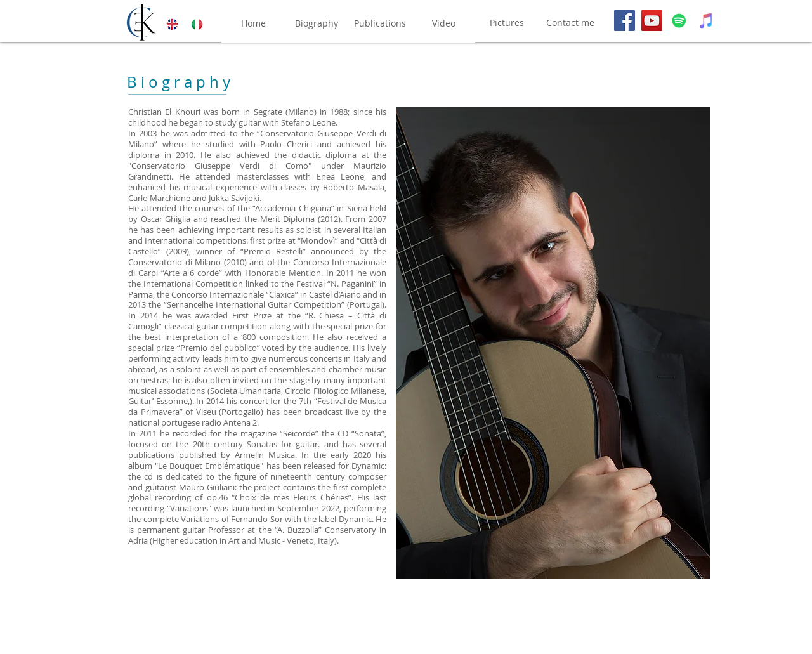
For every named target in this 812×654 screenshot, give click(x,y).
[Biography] (317, 24)
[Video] (443, 24)
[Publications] (380, 24)
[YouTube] (652, 21)
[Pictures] (507, 23)
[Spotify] (679, 21)
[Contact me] (570, 23)
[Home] (253, 24)
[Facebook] (625, 21)
